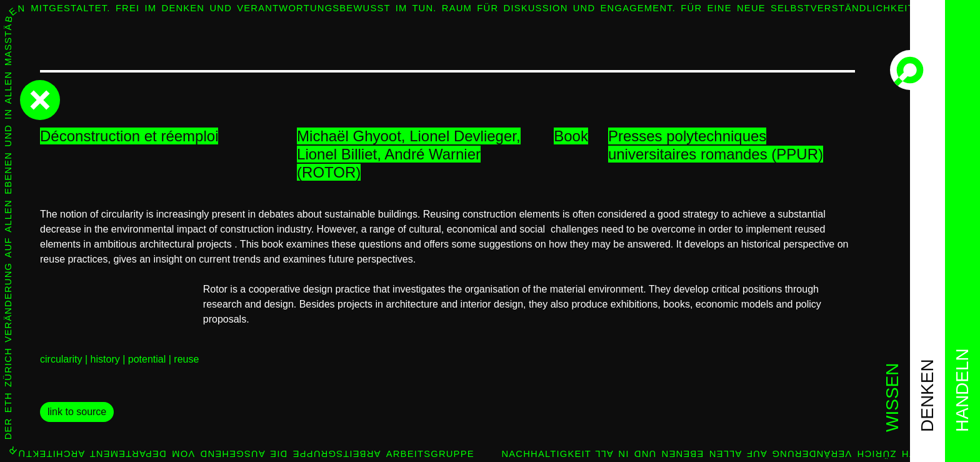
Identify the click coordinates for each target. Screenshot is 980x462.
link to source (77, 412)
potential (147, 359)
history (105, 359)
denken (927, 395)
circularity (61, 359)
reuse (186, 359)
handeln (962, 390)
